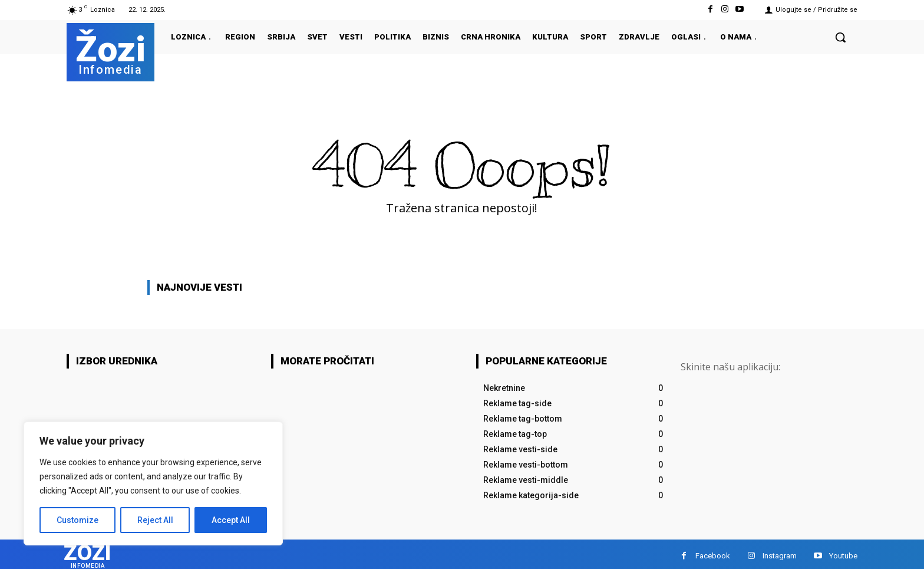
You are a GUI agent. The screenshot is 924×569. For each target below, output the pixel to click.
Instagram (780, 554)
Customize (77, 520)
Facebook (713, 554)
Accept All (231, 520)
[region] (153, 484)
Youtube (843, 554)
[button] (840, 37)
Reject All (155, 520)
